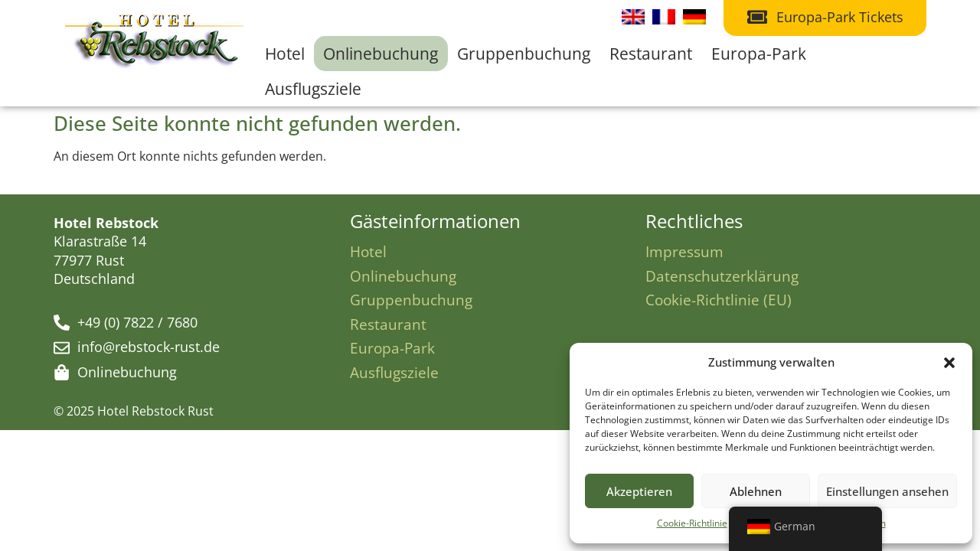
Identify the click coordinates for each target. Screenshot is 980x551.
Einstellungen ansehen (887, 491)
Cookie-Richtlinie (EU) (719, 300)
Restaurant (651, 54)
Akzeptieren (639, 491)
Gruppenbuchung (524, 54)
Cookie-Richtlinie (692, 523)
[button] (949, 363)
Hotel (285, 54)
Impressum (684, 251)
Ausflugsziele (313, 89)
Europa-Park (759, 54)
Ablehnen (756, 491)
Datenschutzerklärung (722, 276)
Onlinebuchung (381, 54)
